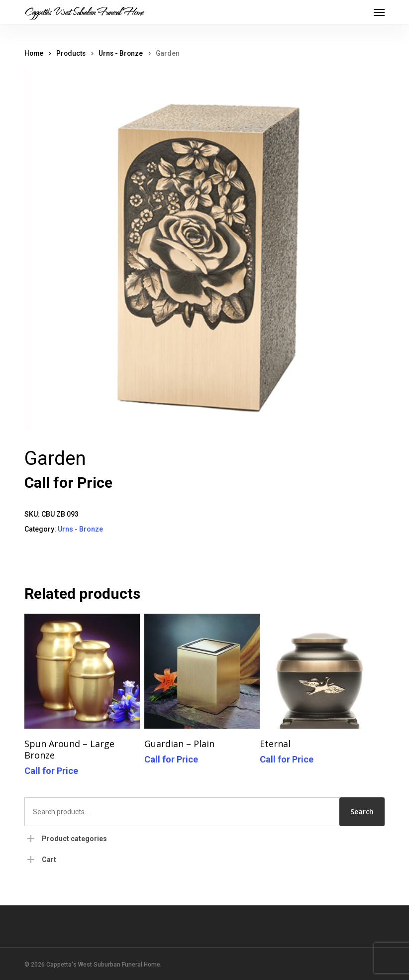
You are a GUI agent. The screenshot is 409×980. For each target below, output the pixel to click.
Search (362, 812)
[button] (379, 12)
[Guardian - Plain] (202, 671)
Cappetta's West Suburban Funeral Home (84, 12)
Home (34, 53)
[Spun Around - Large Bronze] (82, 671)
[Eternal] (317, 671)
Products (71, 53)
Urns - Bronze (121, 53)
